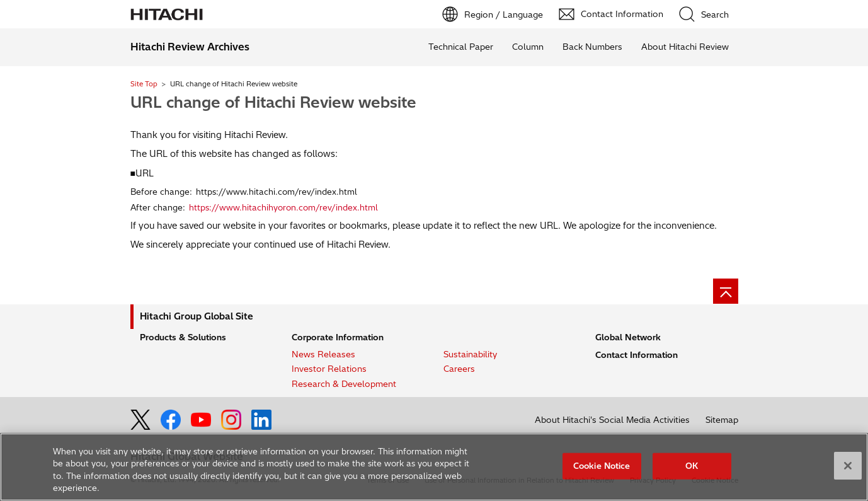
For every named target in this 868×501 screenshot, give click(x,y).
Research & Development (344, 384)
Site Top (144, 84)
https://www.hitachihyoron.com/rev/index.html (283, 207)
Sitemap (722, 420)
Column (528, 47)
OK (692, 466)
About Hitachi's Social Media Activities (612, 420)
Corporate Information (338, 337)
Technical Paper (461, 47)
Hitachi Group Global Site (197, 316)
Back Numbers (592, 47)
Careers (459, 369)
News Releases (323, 354)
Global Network (628, 337)
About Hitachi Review (685, 47)
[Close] (848, 466)
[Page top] (726, 291)
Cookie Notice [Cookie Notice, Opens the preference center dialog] (602, 466)
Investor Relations (329, 369)
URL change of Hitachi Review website (273, 102)
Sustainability (470, 354)
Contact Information (637, 355)
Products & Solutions (183, 337)
